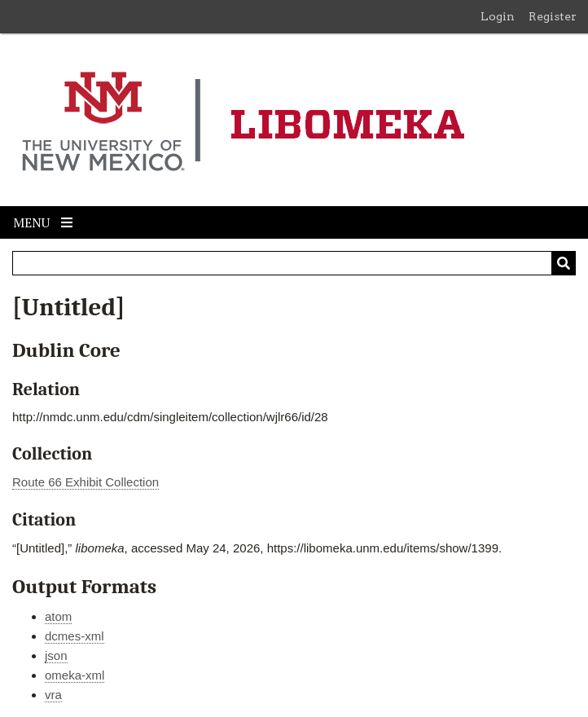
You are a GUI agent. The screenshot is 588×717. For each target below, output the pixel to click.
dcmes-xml (75, 636)
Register (553, 16)
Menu (43, 222)
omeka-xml (75, 675)
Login (498, 16)
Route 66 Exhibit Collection (86, 482)
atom (58, 616)
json (56, 655)
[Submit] (564, 263)
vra (53, 695)
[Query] (294, 263)
